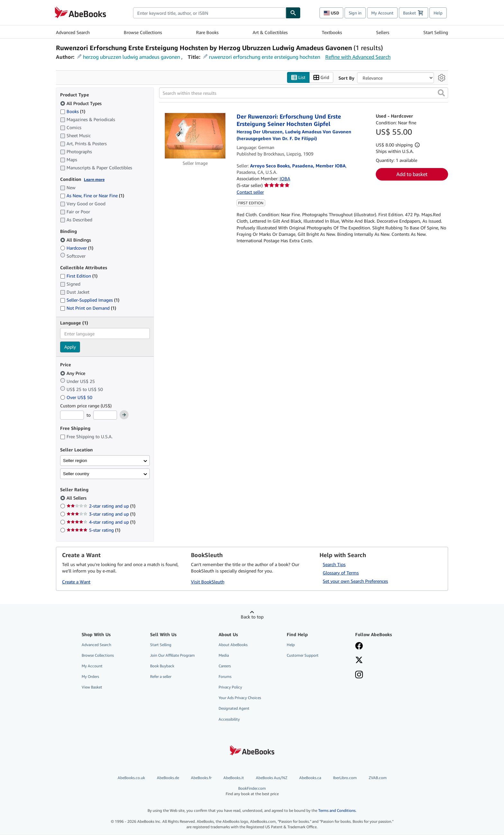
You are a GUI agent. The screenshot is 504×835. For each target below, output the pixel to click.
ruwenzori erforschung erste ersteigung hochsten (265, 57)
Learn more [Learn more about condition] (94, 179)
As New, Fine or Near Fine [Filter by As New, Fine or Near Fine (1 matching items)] (92, 196)
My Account (382, 13)
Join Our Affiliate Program (172, 655)
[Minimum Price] (72, 415)
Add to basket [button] (412, 174)
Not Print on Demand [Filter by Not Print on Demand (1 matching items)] (88, 308)
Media (224, 655)
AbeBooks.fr (201, 778)
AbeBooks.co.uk (131, 778)
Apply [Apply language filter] (70, 347)
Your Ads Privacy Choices (240, 698)
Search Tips (334, 564)
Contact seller (250, 192)
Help (438, 13)
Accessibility (229, 719)
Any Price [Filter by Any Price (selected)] (73, 373)
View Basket (92, 687)
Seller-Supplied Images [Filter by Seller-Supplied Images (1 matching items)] (90, 300)
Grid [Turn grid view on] (321, 78)
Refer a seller (161, 677)
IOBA (285, 179)
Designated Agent (234, 709)
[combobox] (209, 13)
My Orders (90, 677)
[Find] (293, 13)
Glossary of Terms (341, 573)
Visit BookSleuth (208, 582)
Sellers (383, 32)
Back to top (252, 617)
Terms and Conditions (337, 811)
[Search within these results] (304, 93)
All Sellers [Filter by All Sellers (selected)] (77, 498)
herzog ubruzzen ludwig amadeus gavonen (131, 57)
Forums (225, 677)
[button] (441, 93)
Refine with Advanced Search (358, 57)
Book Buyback (162, 666)
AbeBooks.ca (310, 778)
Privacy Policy (230, 687)
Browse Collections (143, 32)
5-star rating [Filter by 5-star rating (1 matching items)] (93, 530)
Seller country (76, 474)
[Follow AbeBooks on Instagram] (385, 675)
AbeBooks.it (234, 778)
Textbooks (332, 32)
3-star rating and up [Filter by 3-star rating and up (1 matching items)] (101, 514)
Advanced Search (73, 32)
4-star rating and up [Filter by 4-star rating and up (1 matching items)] (101, 522)
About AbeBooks (233, 645)
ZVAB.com (378, 778)
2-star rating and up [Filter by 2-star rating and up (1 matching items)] (101, 506)
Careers (225, 666)
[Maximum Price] (105, 415)
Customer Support (303, 655)
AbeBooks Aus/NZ (272, 778)
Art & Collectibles (270, 32)
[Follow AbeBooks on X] (385, 661)
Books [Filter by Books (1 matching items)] (73, 111)
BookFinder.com (252, 791)
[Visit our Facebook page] (385, 646)
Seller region (75, 461)
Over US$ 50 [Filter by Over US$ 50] (77, 397)
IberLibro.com (345, 778)
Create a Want (76, 582)
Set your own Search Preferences (355, 581)
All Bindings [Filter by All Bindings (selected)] (76, 240)
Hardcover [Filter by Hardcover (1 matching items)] (77, 248)
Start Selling (436, 32)
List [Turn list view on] (298, 78)
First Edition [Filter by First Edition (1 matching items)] (79, 276)
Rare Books (207, 32)
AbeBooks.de (168, 778)
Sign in (355, 13)
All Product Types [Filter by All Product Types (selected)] (81, 103)
